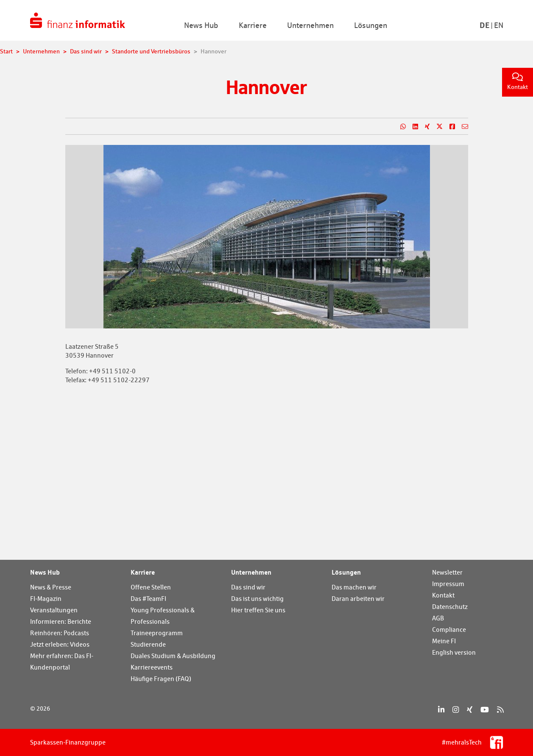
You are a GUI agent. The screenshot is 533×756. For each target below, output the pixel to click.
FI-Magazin (46, 599)
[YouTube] (485, 710)
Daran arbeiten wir (358, 599)
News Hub (45, 572)
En (499, 25)
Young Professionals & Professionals (163, 616)
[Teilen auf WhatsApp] (400, 127)
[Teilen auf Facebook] (449, 127)
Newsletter (447, 572)
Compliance (449, 630)
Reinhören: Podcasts (60, 633)
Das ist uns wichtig (257, 599)
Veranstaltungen (54, 610)
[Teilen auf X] (436, 127)
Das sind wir (248, 587)
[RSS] (500, 710)
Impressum (448, 584)
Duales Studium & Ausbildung (173, 656)
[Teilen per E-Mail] (462, 127)
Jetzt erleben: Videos (60, 644)
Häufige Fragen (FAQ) (161, 679)
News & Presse (51, 587)
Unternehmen (251, 572)
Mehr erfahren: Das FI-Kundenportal (62, 661)
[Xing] (470, 710)
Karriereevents (152, 667)
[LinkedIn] (441, 710)
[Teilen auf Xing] (424, 127)
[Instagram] (456, 710)
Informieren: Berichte (61, 621)
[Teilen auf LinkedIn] (412, 127)
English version (454, 652)
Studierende (148, 644)
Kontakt (518, 82)
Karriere (143, 572)
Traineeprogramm (157, 633)
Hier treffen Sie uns (258, 610)
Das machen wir (354, 587)
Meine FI (444, 641)
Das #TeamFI (148, 599)
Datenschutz (450, 607)
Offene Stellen (151, 587)
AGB (438, 618)
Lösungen (346, 572)
